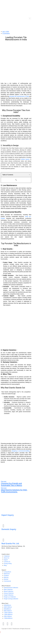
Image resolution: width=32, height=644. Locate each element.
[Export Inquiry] (3, 512)
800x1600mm (8, 611)
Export (6, 560)
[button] (29, 175)
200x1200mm (8, 616)
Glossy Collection (9, 593)
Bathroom (7, 574)
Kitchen (6, 579)
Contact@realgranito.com (9, 520)
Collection (7, 556)
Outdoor (6, 576)
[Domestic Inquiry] (3, 526)
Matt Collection (8, 589)
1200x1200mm (8, 613)
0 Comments (6, 33)
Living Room (8, 572)
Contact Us (7, 562)
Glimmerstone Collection (11, 588)
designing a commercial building (21, 451)
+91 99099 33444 (7, 533)
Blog (5, 565)
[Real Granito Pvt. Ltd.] (3, 540)
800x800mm (8, 609)
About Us (7, 558)
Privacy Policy (8, 563)
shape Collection (9, 595)
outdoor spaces (25, 159)
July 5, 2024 (6, 32)
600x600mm (8, 605)
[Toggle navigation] (30, 18)
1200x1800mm (8, 614)
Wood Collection (9, 591)
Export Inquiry (8, 515)
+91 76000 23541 (7, 518)
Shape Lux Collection (10, 597)
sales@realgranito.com (8, 534)
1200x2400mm (8, 618)
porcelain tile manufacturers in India (19, 96)
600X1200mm (8, 607)
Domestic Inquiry (9, 529)
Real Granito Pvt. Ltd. (10, 543)
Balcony (6, 577)
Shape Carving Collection (11, 599)
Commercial (7, 581)
